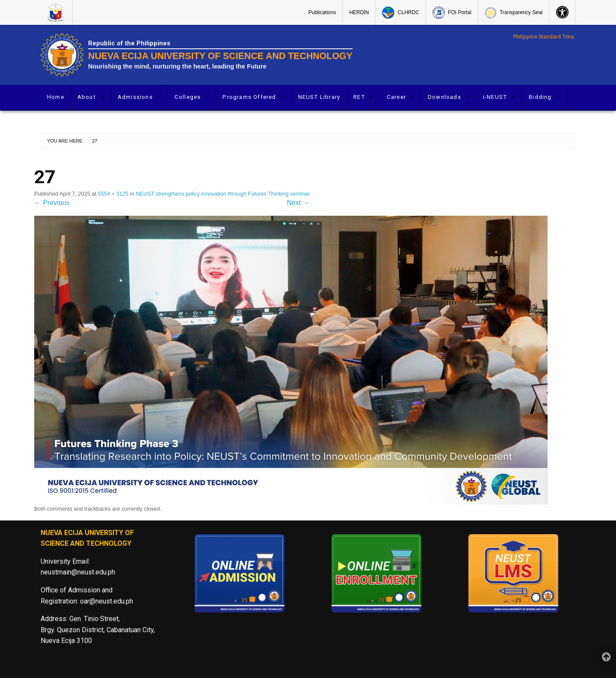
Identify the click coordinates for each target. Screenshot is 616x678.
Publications (322, 12)
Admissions (135, 97)
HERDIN (359, 12)
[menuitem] (57, 12)
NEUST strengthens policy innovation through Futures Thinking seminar (222, 194)
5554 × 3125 (113, 194)
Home (56, 97)
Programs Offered (249, 97)
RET (359, 97)
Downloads (444, 97)
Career (396, 97)
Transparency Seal (514, 13)
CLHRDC (400, 13)
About (87, 97)
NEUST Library (319, 97)
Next (298, 203)
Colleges (188, 97)
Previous (52, 203)
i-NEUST (495, 97)
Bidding (540, 97)
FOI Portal (452, 13)
